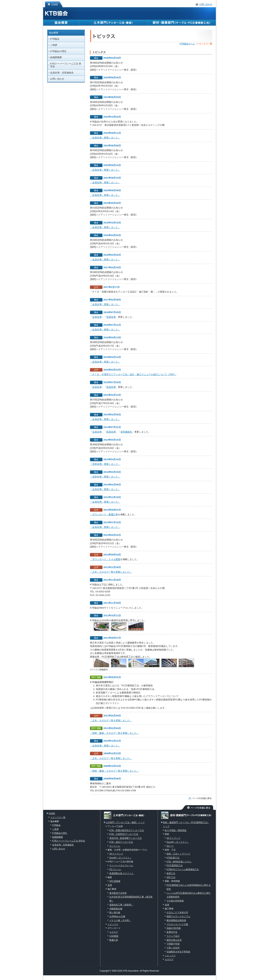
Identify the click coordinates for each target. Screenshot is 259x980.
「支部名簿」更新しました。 (105, 464)
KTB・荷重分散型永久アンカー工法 (127, 830)
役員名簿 (111, 317)
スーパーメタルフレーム (121, 865)
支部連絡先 (126, 432)
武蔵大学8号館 (174, 928)
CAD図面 (114, 936)
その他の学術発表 (175, 901)
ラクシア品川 (173, 936)
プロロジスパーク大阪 (177, 924)
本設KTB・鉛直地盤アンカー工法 (126, 838)
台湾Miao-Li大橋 (117, 916)
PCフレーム (115, 869)
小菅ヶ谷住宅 (173, 948)
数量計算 (114, 940)
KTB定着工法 (173, 858)
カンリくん (115, 846)
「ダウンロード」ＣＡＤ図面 (105, 559)
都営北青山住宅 (174, 940)
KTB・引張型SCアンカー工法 (124, 834)
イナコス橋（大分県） (120, 920)
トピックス (113, 924)
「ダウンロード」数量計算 (104, 514)
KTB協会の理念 (58, 51)
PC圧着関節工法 (175, 865)
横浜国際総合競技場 (176, 920)
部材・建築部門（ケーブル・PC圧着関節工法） (182, 23)
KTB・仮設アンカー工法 (121, 842)
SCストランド (116, 854)
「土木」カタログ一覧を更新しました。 (111, 572)
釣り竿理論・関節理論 (176, 830)
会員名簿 (97, 317)
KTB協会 (56, 14)
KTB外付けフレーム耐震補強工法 (183, 869)
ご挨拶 (54, 45)
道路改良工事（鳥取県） (121, 905)
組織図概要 (56, 57)
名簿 (110, 885)
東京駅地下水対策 (118, 893)
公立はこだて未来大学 (177, 912)
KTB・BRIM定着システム (179, 862)
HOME (55, 4)
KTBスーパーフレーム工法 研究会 (66, 65)
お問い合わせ (206, 4)
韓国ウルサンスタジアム (178, 916)
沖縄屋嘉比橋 (116, 909)
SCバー (170, 846)
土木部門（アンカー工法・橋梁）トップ (125, 822)
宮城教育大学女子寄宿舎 (178, 952)
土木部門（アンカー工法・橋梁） (113, 23)
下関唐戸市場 (173, 944)
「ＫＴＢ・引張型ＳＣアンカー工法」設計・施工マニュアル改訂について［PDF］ (133, 374)
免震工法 (171, 873)
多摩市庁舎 (172, 932)
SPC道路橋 (115, 881)
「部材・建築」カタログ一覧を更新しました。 (114, 733)
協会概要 (61, 23)
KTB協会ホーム (187, 44)
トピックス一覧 (58, 817)
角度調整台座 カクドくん (121, 873)
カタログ (114, 932)
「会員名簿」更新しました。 (105, 138)
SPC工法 (171, 877)
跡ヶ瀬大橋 (115, 912)
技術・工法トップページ (178, 854)
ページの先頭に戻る (202, 798)
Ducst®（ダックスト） (121, 858)
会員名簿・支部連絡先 (62, 73)
